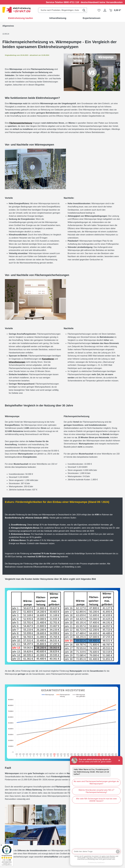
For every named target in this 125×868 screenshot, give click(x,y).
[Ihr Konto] (105, 10)
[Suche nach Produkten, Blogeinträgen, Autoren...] (60, 10)
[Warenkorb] (115, 10)
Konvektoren (48, 359)
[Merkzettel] (99, 10)
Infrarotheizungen (17, 362)
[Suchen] (84, 10)
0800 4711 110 (71, 2)
